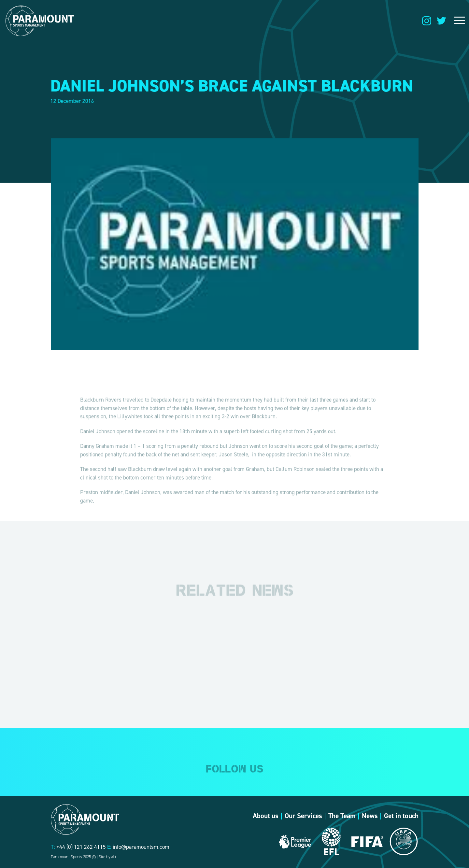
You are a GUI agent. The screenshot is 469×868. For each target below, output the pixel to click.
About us (266, 816)
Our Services (303, 816)
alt (114, 857)
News (370, 816)
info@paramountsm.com (141, 847)
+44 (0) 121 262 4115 (81, 847)
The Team (342, 816)
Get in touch (401, 816)
